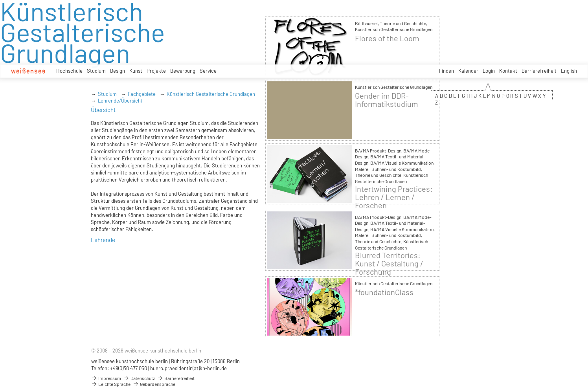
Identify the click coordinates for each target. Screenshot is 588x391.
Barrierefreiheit (539, 71)
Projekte (156, 71)
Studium (96, 71)
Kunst (136, 71)
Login (489, 71)
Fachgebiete (142, 94)
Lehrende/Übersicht (120, 101)
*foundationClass (384, 292)
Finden (447, 71)
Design (118, 71)
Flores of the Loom (387, 38)
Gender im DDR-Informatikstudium (387, 100)
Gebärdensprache (154, 384)
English (569, 71)
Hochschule (69, 71)
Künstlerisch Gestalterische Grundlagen (211, 94)
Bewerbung (183, 71)
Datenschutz (139, 378)
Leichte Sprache (111, 384)
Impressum (106, 378)
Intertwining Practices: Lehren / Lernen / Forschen (394, 197)
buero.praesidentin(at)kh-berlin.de (188, 368)
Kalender (468, 71)
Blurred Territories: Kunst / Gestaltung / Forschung (389, 263)
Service (208, 71)
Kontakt (508, 71)
